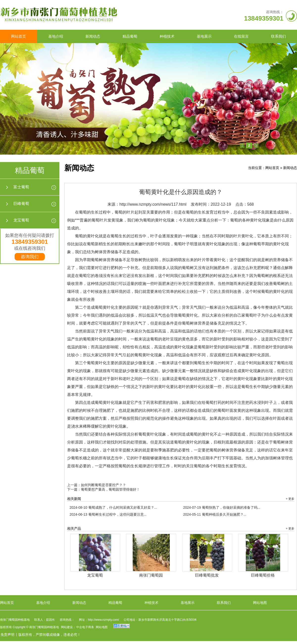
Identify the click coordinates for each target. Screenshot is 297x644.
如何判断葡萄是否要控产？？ (103, 485)
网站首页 (19, 36)
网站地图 (260, 603)
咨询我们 (30, 257)
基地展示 (204, 36)
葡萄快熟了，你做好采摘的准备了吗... (222, 507)
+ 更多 (290, 499)
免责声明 (7, 635)
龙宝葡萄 (21, 220)
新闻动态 (93, 36)
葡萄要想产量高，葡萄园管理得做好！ (110, 489)
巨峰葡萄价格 (263, 575)
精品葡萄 (130, 36)
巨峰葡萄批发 (207, 575)
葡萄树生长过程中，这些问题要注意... (108, 514)
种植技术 (167, 36)
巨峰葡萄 (21, 204)
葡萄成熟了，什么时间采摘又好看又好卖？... (113, 507)
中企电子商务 (85, 627)
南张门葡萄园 (151, 575)
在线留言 (241, 36)
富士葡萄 (21, 187)
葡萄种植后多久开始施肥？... (215, 514)
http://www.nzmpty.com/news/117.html (153, 204)
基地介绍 (56, 36)
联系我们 (278, 36)
